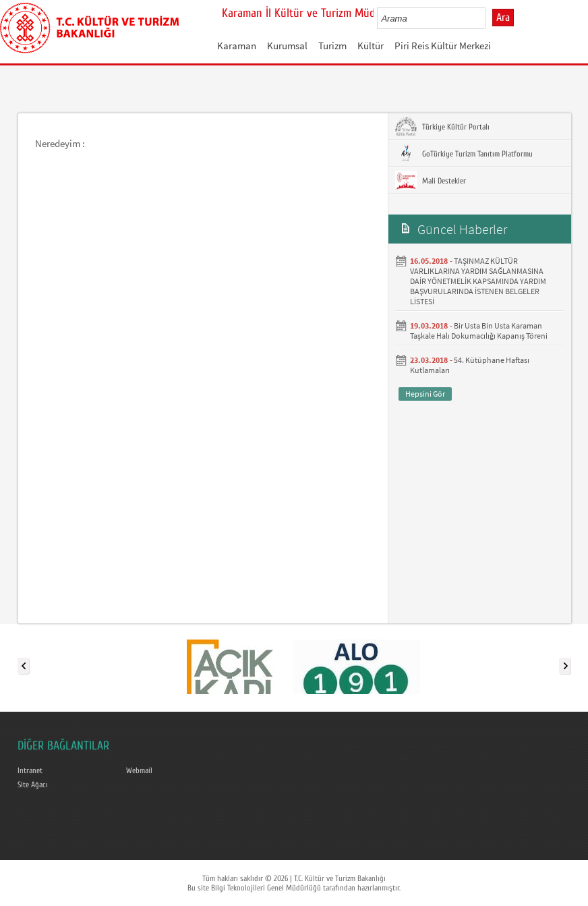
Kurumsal (287, 46)
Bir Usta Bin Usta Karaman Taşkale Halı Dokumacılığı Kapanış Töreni (479, 331)
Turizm (332, 46)
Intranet (30, 770)
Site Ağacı (33, 785)
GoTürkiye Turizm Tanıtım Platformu (464, 153)
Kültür (371, 46)
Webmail (139, 770)
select (489, 18)
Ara (503, 18)
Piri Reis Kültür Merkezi (443, 46)
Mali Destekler (431, 180)
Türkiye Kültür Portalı (442, 126)
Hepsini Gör (425, 394)
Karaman (237, 46)
